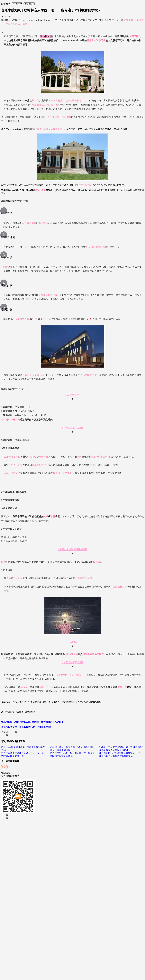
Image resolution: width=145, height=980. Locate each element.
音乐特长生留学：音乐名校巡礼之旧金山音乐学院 (26, 727)
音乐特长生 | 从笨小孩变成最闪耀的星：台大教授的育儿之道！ (32, 722)
